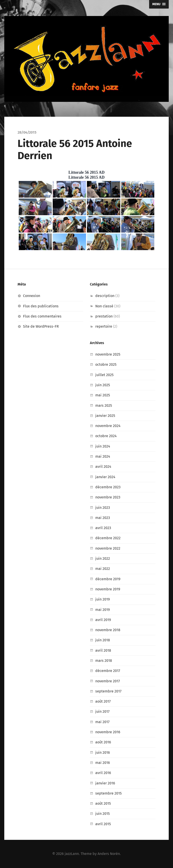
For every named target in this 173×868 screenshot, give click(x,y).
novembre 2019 (108, 589)
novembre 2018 (108, 630)
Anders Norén (109, 854)
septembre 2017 (108, 691)
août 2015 (103, 803)
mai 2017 (102, 722)
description (105, 296)
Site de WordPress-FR (41, 326)
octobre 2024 (106, 436)
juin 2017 (102, 712)
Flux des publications (41, 306)
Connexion (32, 296)
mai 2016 (103, 763)
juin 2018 (103, 640)
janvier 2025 (105, 416)
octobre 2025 (106, 364)
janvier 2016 (105, 783)
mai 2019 (103, 610)
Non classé (104, 306)
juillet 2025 (104, 375)
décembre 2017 (108, 671)
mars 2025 (104, 405)
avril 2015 (103, 824)
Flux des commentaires (42, 316)
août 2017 (103, 701)
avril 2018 (103, 650)
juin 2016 (103, 753)
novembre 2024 (108, 426)
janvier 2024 (105, 477)
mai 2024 (103, 456)
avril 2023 (103, 528)
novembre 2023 (108, 497)
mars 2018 (104, 661)
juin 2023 (103, 508)
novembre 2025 (108, 354)
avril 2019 (103, 620)
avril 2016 (103, 773)
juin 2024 (103, 446)
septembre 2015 (108, 793)
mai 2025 (103, 395)
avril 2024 (103, 467)
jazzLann (72, 854)
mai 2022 (103, 569)
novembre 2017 (108, 681)
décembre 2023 (108, 487)
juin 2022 (103, 558)
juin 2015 (102, 814)
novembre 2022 (108, 548)
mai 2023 (103, 518)
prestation (104, 316)
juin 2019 (103, 599)
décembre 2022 (108, 538)
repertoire (104, 326)
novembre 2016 (108, 732)
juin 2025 (103, 385)
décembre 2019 (108, 579)
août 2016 (103, 742)
